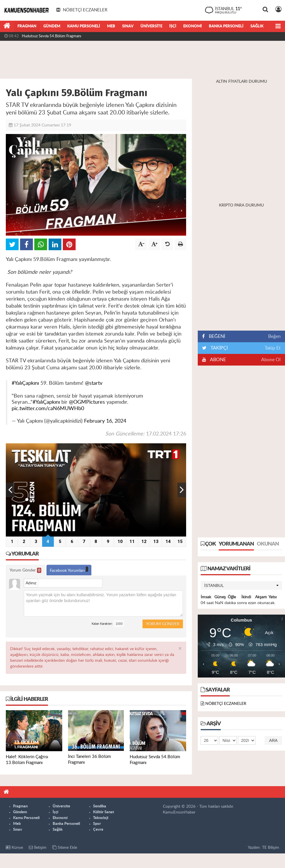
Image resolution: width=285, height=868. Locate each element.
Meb (111, 26)
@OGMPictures (87, 402)
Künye (14, 847)
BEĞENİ (216, 336)
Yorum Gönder (25, 570)
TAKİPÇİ (219, 348)
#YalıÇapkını (25, 383)
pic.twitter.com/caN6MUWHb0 (48, 409)
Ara (274, 740)
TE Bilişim (271, 848)
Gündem (52, 26)
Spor (97, 824)
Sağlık (257, 26)
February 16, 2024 (105, 421)
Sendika (100, 806)
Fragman (27, 26)
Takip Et (273, 348)
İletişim (38, 847)
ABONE (218, 360)
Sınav (128, 26)
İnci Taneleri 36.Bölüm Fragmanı (48, 36)
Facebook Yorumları (69, 570)
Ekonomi (193, 26)
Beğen (274, 336)
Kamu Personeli (84, 26)
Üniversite (151, 26)
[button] (241, 585)
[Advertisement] (142, 60)
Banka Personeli (226, 26)
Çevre (98, 830)
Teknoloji (101, 818)
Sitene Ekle (65, 847)
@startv (94, 383)
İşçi (173, 26)
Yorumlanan (236, 544)
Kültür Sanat (104, 812)
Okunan (268, 544)
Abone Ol (271, 360)
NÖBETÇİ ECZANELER (226, 704)
